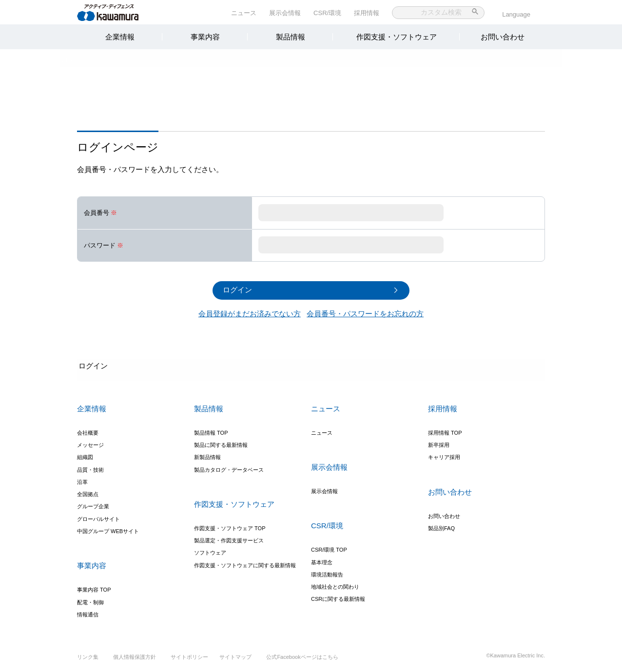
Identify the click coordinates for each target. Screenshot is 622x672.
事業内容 (205, 37)
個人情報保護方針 (135, 662)
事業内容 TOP (94, 587)
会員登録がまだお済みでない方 (250, 311)
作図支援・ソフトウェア (397, 37)
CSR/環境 (327, 13)
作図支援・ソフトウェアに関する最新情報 (245, 562)
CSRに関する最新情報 (338, 596)
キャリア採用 (444, 454)
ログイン (90, 61)
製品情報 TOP (211, 430)
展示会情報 (285, 13)
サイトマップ (239, 662)
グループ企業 (93, 504)
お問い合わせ (503, 37)
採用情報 (367, 13)
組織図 (85, 454)
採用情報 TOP (445, 430)
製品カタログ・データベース (229, 467)
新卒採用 (439, 442)
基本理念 (322, 559)
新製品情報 (207, 454)
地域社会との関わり (335, 584)
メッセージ (90, 442)
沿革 (82, 479)
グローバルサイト (98, 516)
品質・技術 (90, 467)
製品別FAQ (441, 525)
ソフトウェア (210, 550)
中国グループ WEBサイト (108, 528)
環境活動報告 (327, 572)
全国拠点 (88, 491)
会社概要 (88, 430)
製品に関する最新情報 (221, 442)
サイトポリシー (189, 662)
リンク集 (88, 662)
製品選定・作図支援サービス (229, 538)
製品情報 (291, 37)
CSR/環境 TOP (329, 547)
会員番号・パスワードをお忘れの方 (365, 311)
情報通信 (88, 612)
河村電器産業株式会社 (117, 12)
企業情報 (120, 37)
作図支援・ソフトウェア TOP (230, 525)
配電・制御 (90, 599)
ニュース (244, 13)
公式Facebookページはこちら (305, 662)
